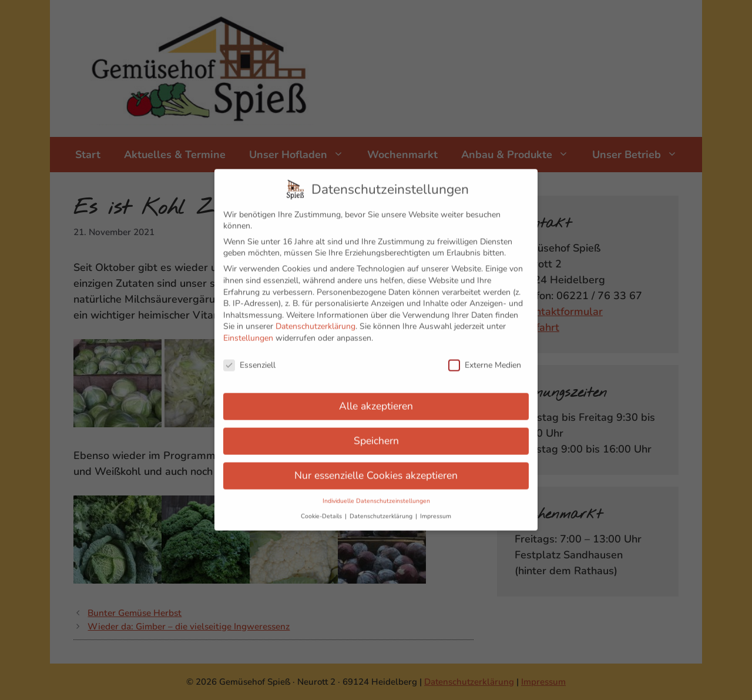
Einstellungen (248, 329)
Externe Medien (485, 356)
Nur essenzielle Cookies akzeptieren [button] (376, 467)
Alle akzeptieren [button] (376, 397)
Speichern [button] (376, 432)
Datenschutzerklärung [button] (382, 508)
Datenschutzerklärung (315, 318)
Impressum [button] (436, 508)
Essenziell (249, 356)
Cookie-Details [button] (322, 508)
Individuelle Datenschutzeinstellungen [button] (376, 492)
